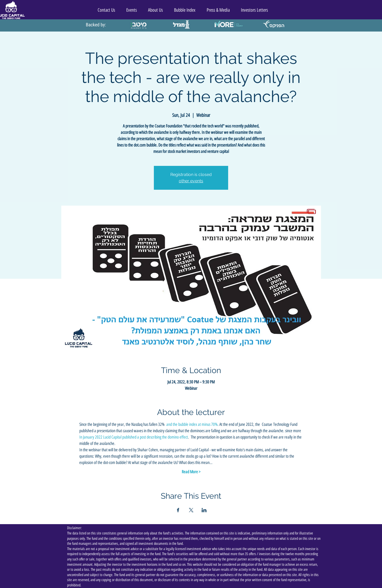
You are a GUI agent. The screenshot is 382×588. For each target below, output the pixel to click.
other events (191, 181)
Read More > (191, 472)
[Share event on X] (191, 510)
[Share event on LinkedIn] (204, 510)
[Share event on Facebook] (178, 510)
